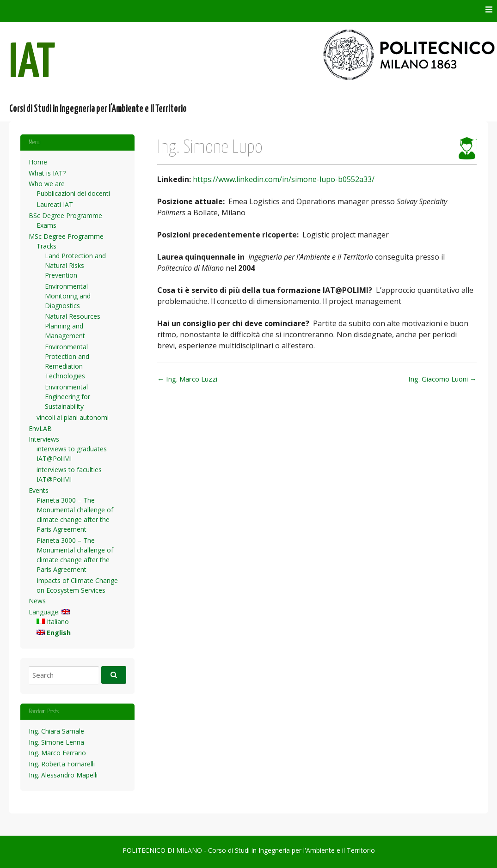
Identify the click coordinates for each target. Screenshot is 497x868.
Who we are (47, 184)
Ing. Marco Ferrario (57, 753)
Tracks (46, 246)
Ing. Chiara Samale (56, 731)
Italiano (53, 622)
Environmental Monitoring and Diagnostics (68, 296)
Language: (49, 612)
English (54, 633)
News (37, 601)
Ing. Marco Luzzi (187, 379)
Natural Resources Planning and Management (73, 326)
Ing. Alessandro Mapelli (63, 775)
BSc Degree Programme (65, 215)
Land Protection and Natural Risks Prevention (75, 265)
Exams (46, 225)
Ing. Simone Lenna (56, 742)
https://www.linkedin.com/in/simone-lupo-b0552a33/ (284, 179)
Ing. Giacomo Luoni (442, 379)
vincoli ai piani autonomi (73, 417)
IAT (32, 64)
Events (39, 490)
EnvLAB (40, 428)
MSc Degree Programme (66, 236)
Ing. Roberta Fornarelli (62, 764)
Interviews (44, 439)
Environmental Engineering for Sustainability (67, 397)
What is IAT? (47, 173)
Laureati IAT (55, 204)
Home (38, 162)
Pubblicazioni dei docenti (73, 193)
